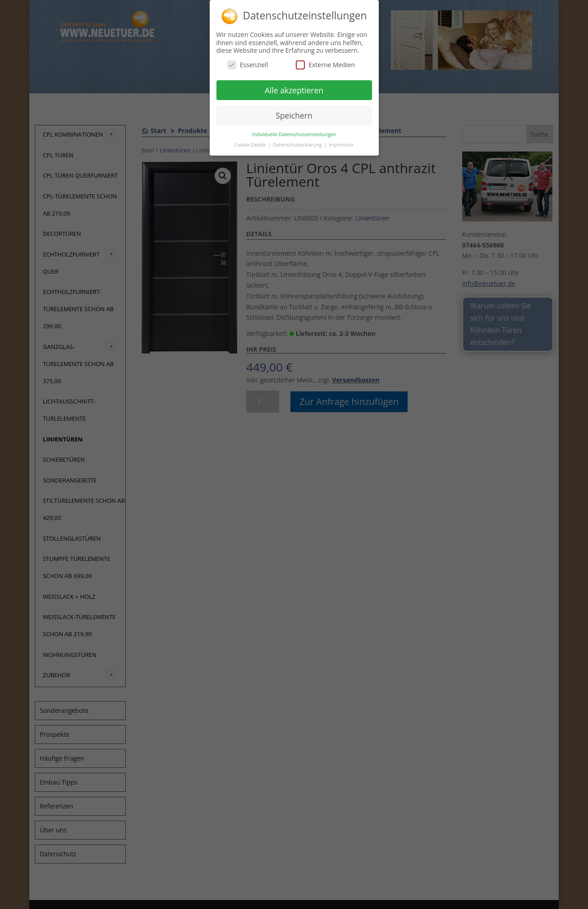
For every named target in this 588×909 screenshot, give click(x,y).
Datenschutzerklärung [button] (298, 143)
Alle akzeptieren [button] (294, 88)
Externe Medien (325, 63)
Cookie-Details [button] (251, 143)
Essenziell (248, 63)
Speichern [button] (294, 114)
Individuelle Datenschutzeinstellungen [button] (294, 133)
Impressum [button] (341, 143)
